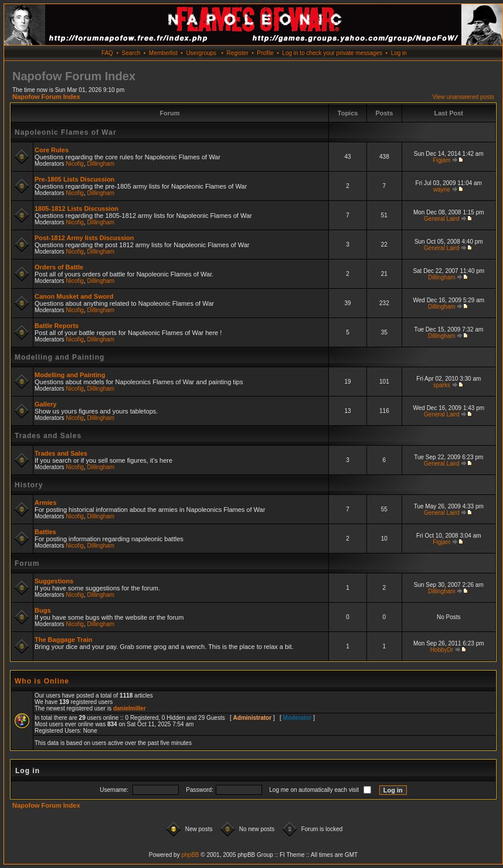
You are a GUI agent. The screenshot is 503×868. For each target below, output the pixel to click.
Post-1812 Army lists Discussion (84, 238)
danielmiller (130, 708)
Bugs (43, 610)
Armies (45, 503)
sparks (442, 385)
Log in (399, 53)
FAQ (107, 53)
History (29, 485)
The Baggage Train (63, 640)
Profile (265, 53)
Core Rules (52, 150)
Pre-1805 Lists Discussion (74, 179)
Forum (27, 563)
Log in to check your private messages (332, 53)
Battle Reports (57, 326)
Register (237, 53)
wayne (442, 189)
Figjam (441, 160)
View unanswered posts (463, 97)
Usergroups (201, 53)
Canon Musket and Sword (74, 296)
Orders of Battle (59, 267)
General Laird (442, 219)
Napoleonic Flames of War (66, 132)
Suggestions (54, 581)
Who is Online (42, 681)
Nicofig (75, 164)
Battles (45, 532)
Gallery (45, 404)
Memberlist (163, 53)
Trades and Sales (48, 436)
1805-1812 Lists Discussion (77, 209)
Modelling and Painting (60, 357)
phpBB (190, 855)
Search (131, 53)
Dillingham (101, 164)
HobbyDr (442, 650)
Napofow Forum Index (46, 97)
